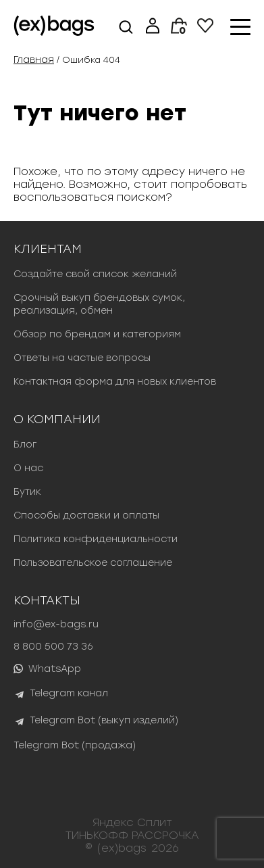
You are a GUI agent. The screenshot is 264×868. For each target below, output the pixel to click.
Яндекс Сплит (132, 822)
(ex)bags (122, 848)
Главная (34, 60)
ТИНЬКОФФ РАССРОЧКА (132, 835)
